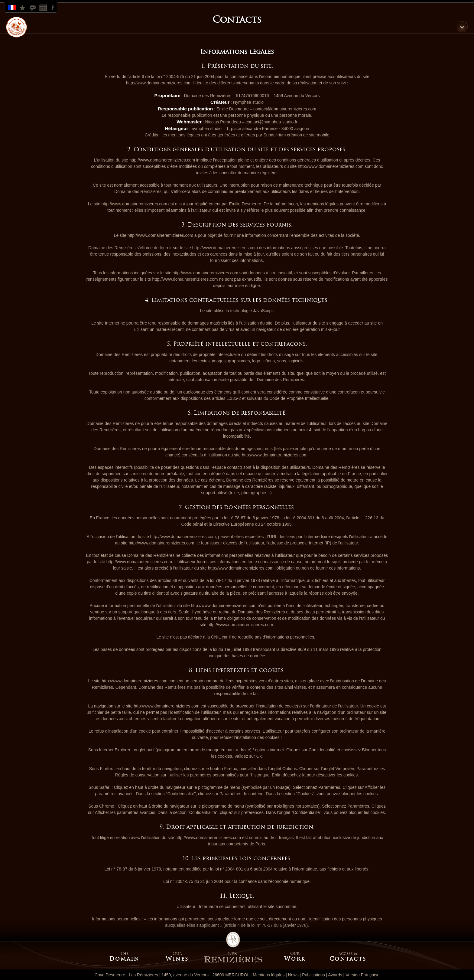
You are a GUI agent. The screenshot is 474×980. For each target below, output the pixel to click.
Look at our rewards (23, 7)
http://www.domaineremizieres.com (159, 83)
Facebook (54, 7)
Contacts (348, 959)
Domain (124, 959)
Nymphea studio (248, 102)
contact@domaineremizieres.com (285, 109)
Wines (177, 959)
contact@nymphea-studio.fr (271, 122)
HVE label (16, 27)
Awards (335, 975)
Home (233, 947)
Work (295, 959)
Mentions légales (269, 975)
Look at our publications (33, 7)
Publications (313, 975)
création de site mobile (308, 135)
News (44, 7)
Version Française (13, 7)
